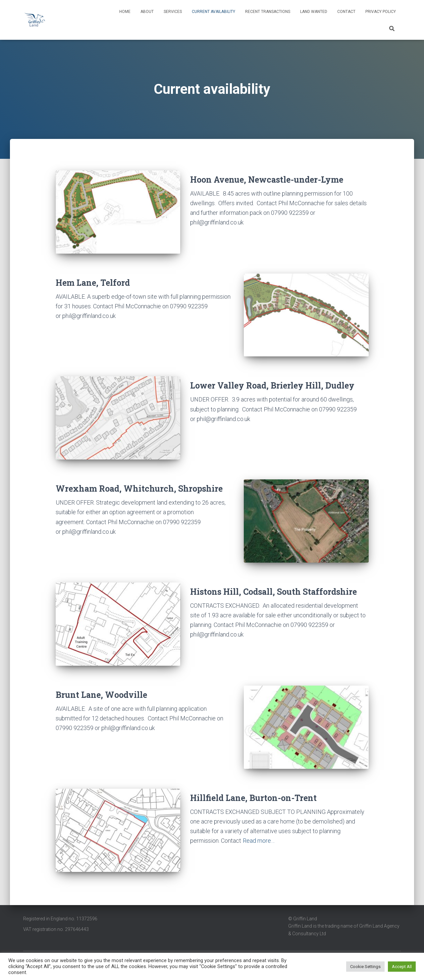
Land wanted (314, 12)
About (147, 12)
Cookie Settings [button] (365, 967)
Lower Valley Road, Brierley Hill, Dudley (272, 385)
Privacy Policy (381, 12)
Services (173, 12)
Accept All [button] (402, 967)
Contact (346, 12)
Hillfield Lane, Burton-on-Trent (253, 798)
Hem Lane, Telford (93, 283)
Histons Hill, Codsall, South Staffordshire (273, 592)
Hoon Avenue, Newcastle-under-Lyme (267, 180)
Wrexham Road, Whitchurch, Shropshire (139, 489)
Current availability (213, 12)
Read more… (259, 841)
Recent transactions (268, 12)
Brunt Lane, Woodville (101, 695)
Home (125, 12)
